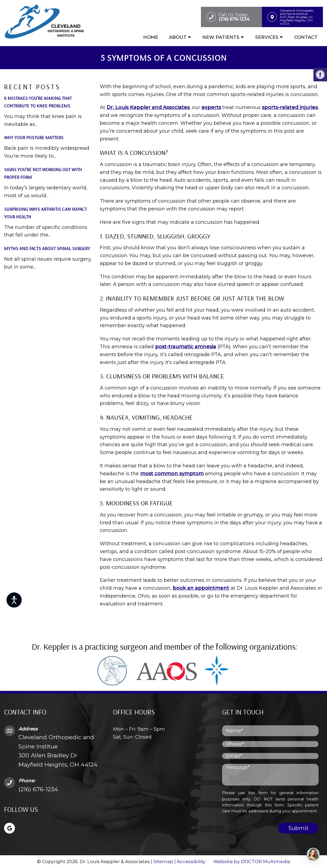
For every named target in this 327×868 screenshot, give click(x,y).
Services (267, 37)
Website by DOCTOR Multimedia (252, 861)
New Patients (221, 37)
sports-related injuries (290, 107)
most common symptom (172, 474)
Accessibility (191, 861)
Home (151, 37)
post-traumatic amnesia (186, 347)
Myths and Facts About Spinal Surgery (47, 248)
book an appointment (201, 588)
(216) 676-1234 (38, 789)
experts (211, 107)
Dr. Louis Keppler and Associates (148, 107)
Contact (306, 37)
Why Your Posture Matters (34, 137)
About (178, 37)
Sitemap (163, 861)
